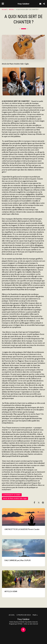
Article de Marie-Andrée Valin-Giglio (15, 498)
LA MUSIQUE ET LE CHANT (12, 495)
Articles (11, 9)
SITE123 (20, 624)
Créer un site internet (31, 624)
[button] (3, 4)
